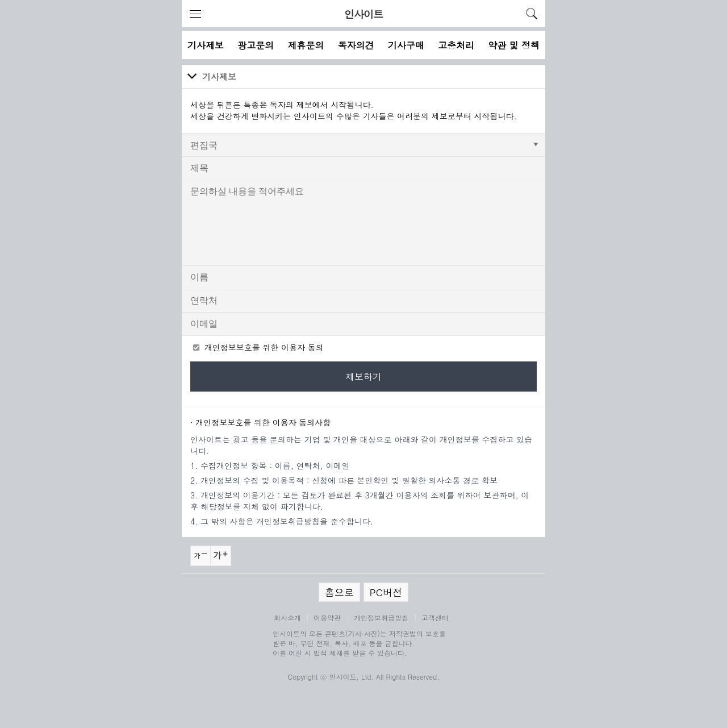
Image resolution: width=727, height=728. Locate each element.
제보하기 (363, 377)
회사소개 (287, 617)
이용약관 (327, 617)
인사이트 (363, 14)
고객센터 (435, 617)
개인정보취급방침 (381, 617)
